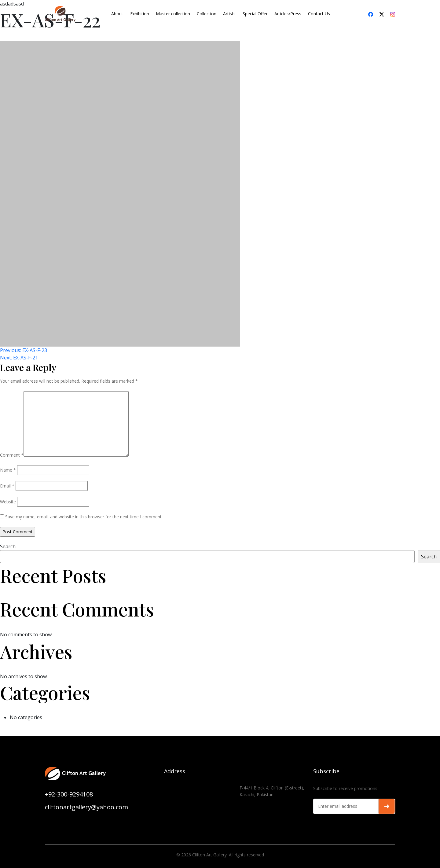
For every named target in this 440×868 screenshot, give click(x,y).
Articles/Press (288, 14)
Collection (207, 14)
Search (8, 546)
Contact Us (319, 14)
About (117, 14)
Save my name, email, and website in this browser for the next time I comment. (84, 517)
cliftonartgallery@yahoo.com (86, 807)
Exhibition (140, 14)
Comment (12, 455)
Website (8, 502)
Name (8, 470)
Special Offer (255, 14)
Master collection (173, 14)
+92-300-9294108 (69, 794)
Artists (229, 14)
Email (7, 486)
